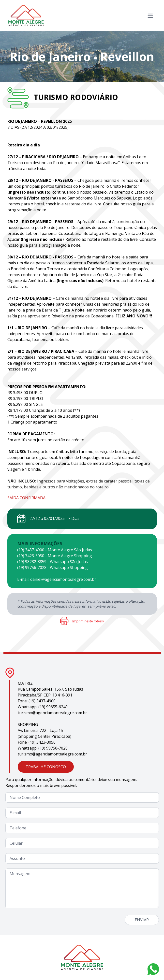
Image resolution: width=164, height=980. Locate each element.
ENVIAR (142, 920)
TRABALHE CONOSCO (46, 767)
